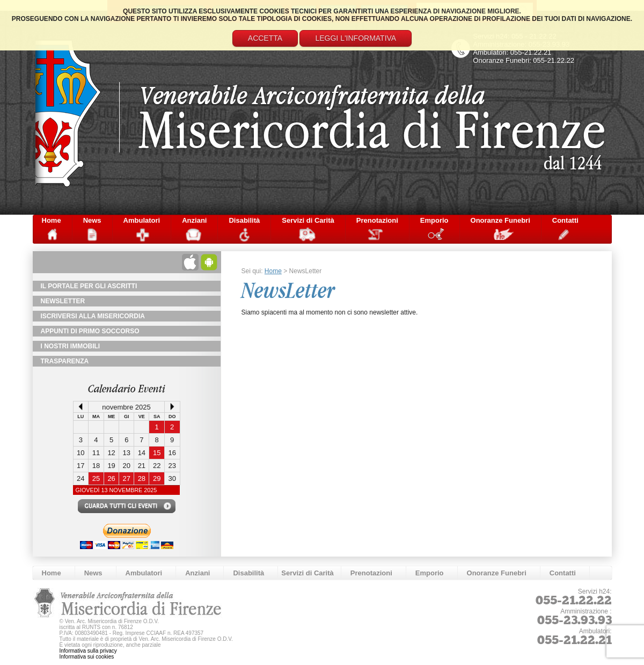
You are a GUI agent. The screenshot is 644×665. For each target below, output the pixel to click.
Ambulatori (142, 220)
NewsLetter (63, 301)
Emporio (434, 220)
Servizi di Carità (308, 220)
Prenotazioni (377, 220)
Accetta (265, 38)
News (92, 220)
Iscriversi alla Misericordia (93, 316)
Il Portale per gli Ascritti (89, 286)
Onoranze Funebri (500, 220)
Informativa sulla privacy (88, 651)
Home (52, 220)
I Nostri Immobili (71, 346)
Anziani (194, 220)
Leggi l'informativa (356, 38)
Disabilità (244, 220)
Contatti (565, 220)
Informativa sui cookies (87, 657)
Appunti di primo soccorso (90, 331)
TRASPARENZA (65, 361)
